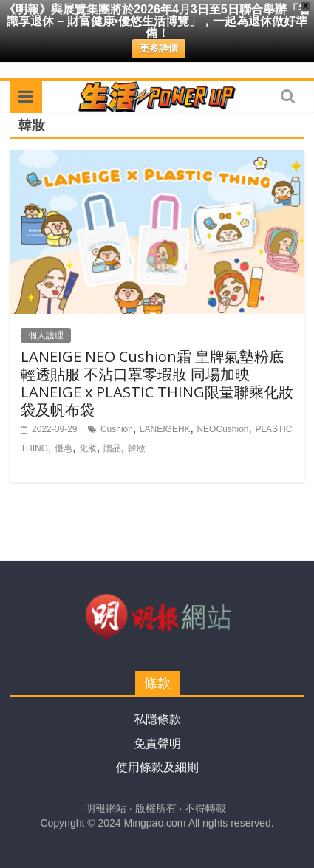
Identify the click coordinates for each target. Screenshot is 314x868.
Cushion (117, 429)
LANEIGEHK (165, 429)
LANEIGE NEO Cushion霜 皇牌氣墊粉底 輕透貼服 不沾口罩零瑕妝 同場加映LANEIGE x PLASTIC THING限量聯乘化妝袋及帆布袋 (157, 383)
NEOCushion (222, 429)
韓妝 (137, 448)
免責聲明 (157, 744)
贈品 (112, 448)
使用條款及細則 (157, 767)
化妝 (88, 448)
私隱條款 (157, 719)
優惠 (64, 448)
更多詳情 (159, 48)
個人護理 (46, 335)
